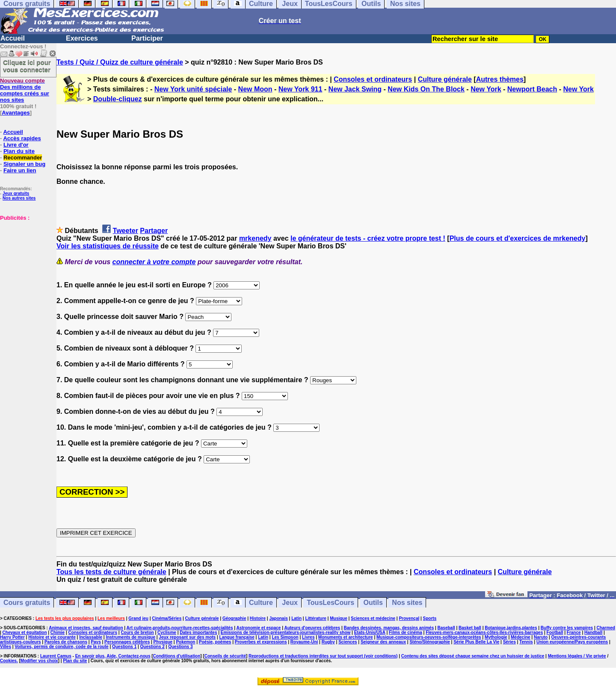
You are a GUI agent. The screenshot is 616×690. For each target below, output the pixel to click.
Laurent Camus (56, 656)
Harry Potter (12, 637)
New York (486, 89)
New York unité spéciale (193, 89)
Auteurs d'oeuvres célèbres (312, 628)
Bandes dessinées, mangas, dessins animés (389, 628)
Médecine (521, 637)
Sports (430, 618)
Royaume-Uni (304, 642)
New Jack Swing (355, 89)
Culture (261, 603)
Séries (509, 642)
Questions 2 (153, 647)
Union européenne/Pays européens (572, 642)
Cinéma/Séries (167, 618)
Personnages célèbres (127, 642)
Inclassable (91, 637)
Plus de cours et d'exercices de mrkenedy (518, 238)
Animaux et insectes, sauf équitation (86, 628)
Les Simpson (285, 637)
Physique (163, 642)
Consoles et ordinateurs (373, 79)
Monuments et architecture (346, 637)
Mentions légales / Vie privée (577, 656)
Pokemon (185, 642)
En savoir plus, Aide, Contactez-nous (113, 656)
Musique (339, 618)
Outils (373, 603)
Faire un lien (20, 170)
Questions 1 (124, 647)
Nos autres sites (19, 198)
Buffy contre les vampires (567, 628)
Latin (296, 618)
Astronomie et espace (258, 628)
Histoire (258, 618)
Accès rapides (22, 138)
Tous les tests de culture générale (111, 572)
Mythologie (496, 637)
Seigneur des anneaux (383, 642)
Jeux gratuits (16, 193)
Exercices (82, 38)
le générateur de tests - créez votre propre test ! (368, 238)
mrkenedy (255, 238)
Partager (154, 231)
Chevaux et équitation (25, 632)
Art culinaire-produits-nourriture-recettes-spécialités (180, 628)
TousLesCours (330, 603)
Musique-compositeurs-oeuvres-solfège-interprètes (429, 637)
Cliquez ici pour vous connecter (27, 66)
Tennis (526, 642)
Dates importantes (198, 632)
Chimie (58, 632)
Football (555, 632)
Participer (147, 38)
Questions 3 (180, 647)
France (574, 632)
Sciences (348, 642)
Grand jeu (138, 618)
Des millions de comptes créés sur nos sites (25, 90)
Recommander (23, 158)
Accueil (13, 38)
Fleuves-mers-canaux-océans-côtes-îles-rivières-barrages (484, 632)
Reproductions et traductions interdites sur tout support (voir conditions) (323, 656)
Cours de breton (137, 632)
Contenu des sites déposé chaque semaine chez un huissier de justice (473, 656)
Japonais (278, 618)
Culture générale (445, 79)
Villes (6, 647)
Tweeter (126, 231)
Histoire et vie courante (52, 637)
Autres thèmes (500, 79)
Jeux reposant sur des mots (187, 637)
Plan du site (19, 151)
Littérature (315, 618)
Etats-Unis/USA (370, 632)
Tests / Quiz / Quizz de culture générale (120, 62)
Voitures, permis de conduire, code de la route (61, 647)
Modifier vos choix (39, 661)
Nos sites (407, 603)
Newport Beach (532, 89)
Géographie (234, 618)
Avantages (16, 113)
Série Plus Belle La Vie (476, 642)
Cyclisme (167, 632)
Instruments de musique (130, 637)
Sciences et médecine (373, 618)
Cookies (8, 661)
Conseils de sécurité (225, 656)
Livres (308, 637)
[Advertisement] (26, 264)
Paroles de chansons (66, 642)
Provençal (409, 618)
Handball (593, 632)
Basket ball (470, 628)
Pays (96, 642)
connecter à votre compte (154, 262)
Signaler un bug (24, 164)
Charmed (606, 628)
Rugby (328, 642)
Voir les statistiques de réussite (108, 246)
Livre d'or (16, 145)
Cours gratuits (27, 603)
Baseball (446, 628)
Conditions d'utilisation (177, 656)
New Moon (255, 89)
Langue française (237, 637)
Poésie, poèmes (215, 642)
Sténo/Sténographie (429, 642)
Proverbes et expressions (261, 642)
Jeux (290, 603)
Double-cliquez (118, 99)
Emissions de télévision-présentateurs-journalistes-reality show (286, 632)
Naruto (541, 637)
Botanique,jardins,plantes (511, 628)
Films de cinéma (406, 632)
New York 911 (301, 89)
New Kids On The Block (426, 89)
